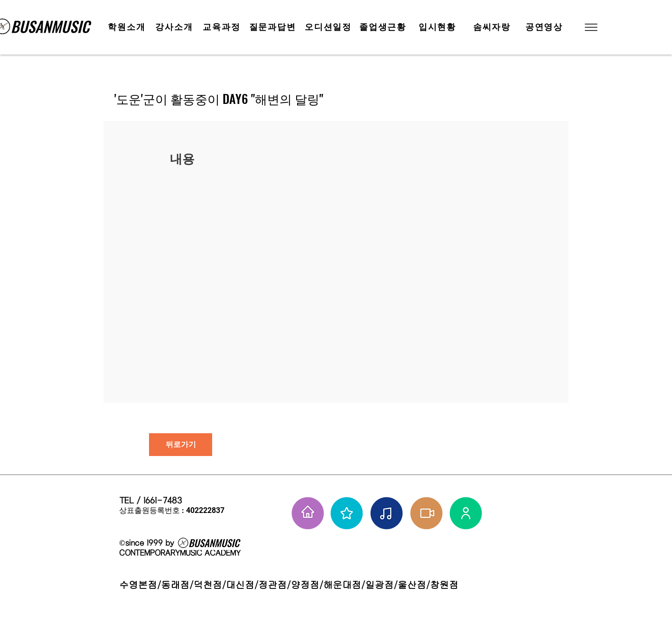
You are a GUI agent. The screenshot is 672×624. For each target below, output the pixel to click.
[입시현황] (438, 27)
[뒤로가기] (181, 445)
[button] (590, 27)
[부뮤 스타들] (347, 513)
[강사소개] (175, 27)
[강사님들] (466, 513)
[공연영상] (545, 27)
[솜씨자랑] (493, 27)
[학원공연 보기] (426, 513)
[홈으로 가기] (308, 513)
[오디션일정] (329, 27)
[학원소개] (128, 27)
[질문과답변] (273, 27)
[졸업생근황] (384, 27)
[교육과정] (223, 27)
